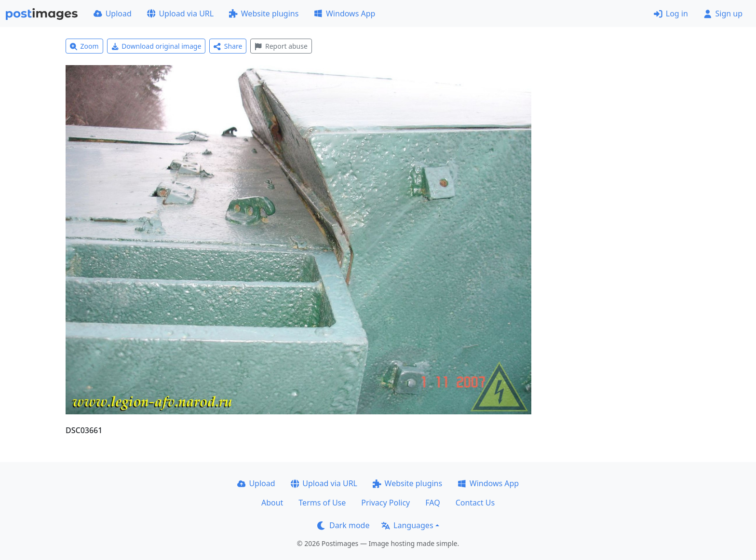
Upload (113, 14)
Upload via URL (180, 14)
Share (228, 46)
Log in (671, 14)
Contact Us (475, 503)
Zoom (84, 46)
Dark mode (343, 525)
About (272, 503)
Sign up (723, 14)
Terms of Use (322, 503)
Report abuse (281, 46)
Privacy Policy (385, 503)
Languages (407, 525)
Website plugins (264, 14)
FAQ (432, 503)
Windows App (344, 14)
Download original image (156, 46)
